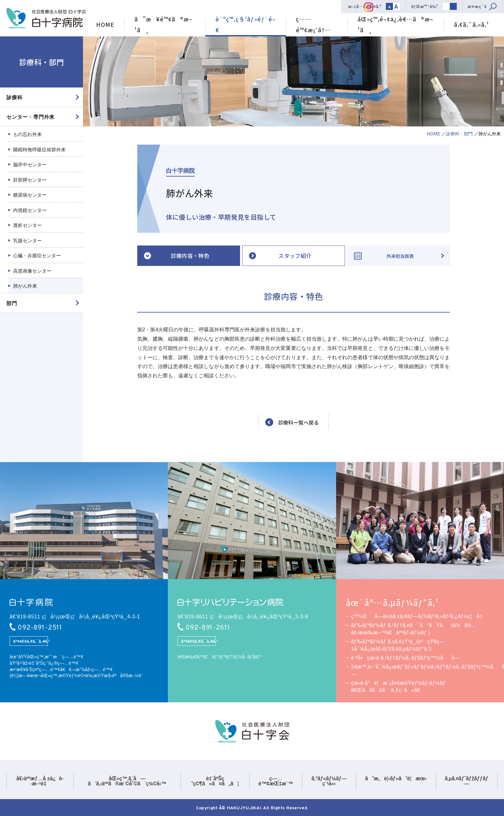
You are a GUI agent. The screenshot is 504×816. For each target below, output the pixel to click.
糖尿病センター (30, 195)
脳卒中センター (30, 165)
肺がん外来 (25, 286)
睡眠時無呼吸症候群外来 (39, 150)
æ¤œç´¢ (477, 6)
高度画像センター (32, 271)
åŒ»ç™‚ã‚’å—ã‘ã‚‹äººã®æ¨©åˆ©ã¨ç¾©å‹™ (127, 781)
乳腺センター (27, 241)
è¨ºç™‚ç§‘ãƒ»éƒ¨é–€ (246, 24)
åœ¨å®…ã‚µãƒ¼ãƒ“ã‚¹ (392, 602)
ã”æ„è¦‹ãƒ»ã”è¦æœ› (396, 778)
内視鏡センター (30, 210)
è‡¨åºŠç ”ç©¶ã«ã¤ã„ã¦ (215, 781)
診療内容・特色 (190, 256)
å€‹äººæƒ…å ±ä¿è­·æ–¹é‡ (40, 781)
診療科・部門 (459, 134)
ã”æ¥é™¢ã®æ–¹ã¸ (163, 24)
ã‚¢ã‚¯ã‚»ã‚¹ (471, 24)
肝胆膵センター (30, 180)
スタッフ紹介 (295, 256)
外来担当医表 (400, 256)
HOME (105, 24)
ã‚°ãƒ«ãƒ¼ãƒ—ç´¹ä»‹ (329, 781)
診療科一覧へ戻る (298, 422)
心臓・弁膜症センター (37, 256)
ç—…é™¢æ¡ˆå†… (313, 24)
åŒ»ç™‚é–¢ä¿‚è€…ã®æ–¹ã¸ (395, 24)
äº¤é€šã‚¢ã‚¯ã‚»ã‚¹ (30, 641)
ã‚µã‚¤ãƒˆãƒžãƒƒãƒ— (467, 781)
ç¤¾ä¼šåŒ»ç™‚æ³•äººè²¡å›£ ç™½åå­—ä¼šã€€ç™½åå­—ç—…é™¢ (46, 18)
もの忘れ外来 (27, 134)
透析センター (27, 225)
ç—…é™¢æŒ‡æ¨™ (276, 781)
